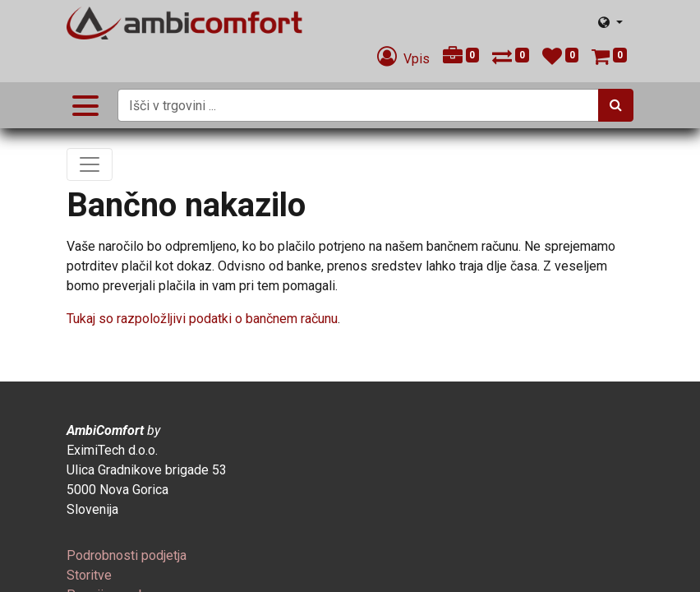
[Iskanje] (616, 105)
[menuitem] (127, 555)
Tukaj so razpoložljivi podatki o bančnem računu (202, 319)
